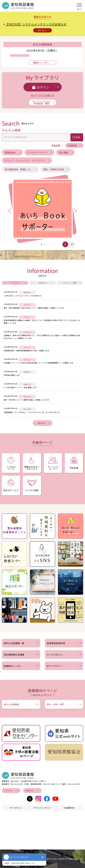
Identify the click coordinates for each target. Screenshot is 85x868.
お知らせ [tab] (42, 283)
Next (73, 212)
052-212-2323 (17, 784)
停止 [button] (72, 244)
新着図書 (57, 145)
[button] (38, 244)
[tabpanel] (43, 209)
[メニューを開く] (79, 6)
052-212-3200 (49, 784)
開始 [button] (65, 244)
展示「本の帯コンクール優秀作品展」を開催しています (26, 400)
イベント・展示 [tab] (70, 283)
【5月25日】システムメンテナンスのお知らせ (36, 24)
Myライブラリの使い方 (42, 95)
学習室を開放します (12, 375)
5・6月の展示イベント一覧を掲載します (20, 387)
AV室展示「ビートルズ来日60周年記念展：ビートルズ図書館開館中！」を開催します (39, 363)
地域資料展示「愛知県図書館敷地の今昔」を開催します (26, 351)
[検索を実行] (77, 137)
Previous (12, 210)
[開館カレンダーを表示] (43, 63)
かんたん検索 (11, 130)
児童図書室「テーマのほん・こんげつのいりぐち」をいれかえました (32, 412)
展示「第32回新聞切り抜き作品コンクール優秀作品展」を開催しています (34, 308)
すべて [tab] (15, 283)
